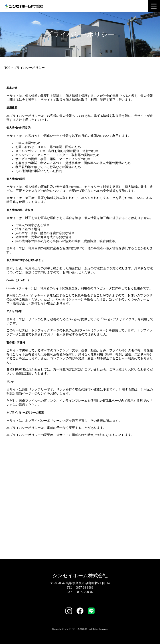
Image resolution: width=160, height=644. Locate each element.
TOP (7, 68)
